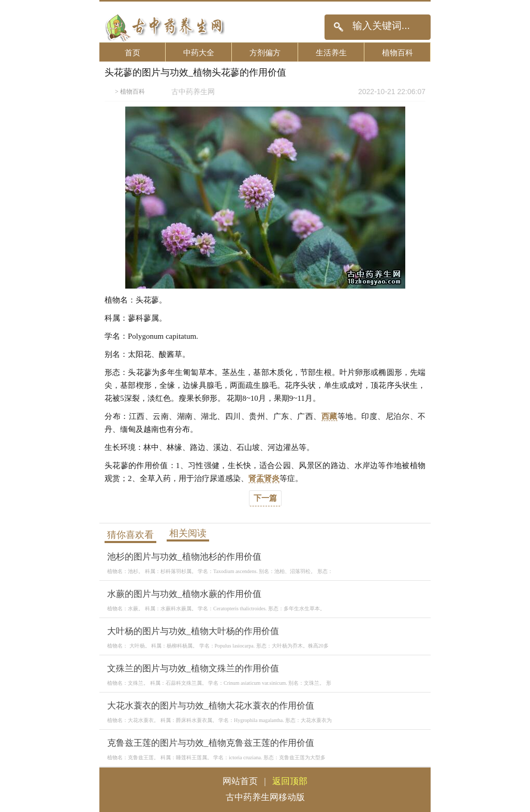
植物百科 (397, 52)
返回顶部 (290, 781)
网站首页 (240, 781)
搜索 (338, 27)
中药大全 (199, 52)
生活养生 (331, 52)
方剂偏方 (265, 52)
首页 (132, 52)
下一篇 (265, 498)
